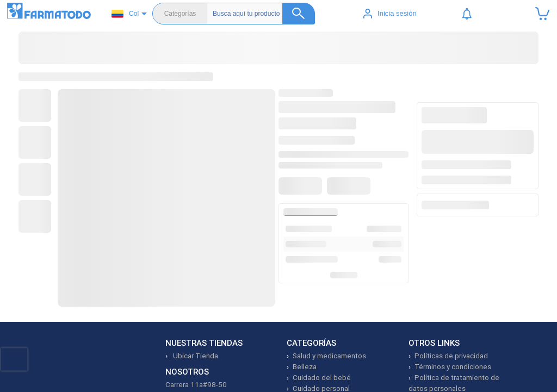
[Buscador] (264, 14)
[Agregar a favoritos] (302, 165)
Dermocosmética (304, 54)
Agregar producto (475, 198)
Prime (499, 54)
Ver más (337, 276)
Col (125, 14)
